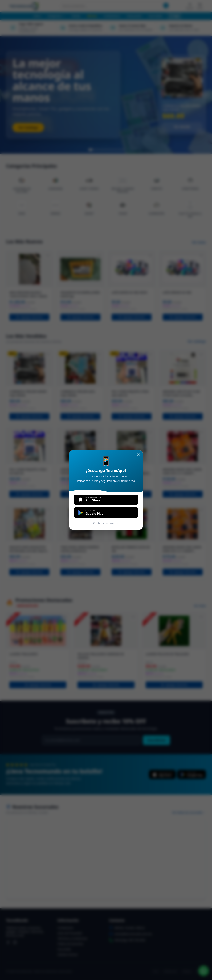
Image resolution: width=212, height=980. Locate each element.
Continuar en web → (106, 523)
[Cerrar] (138, 455)
